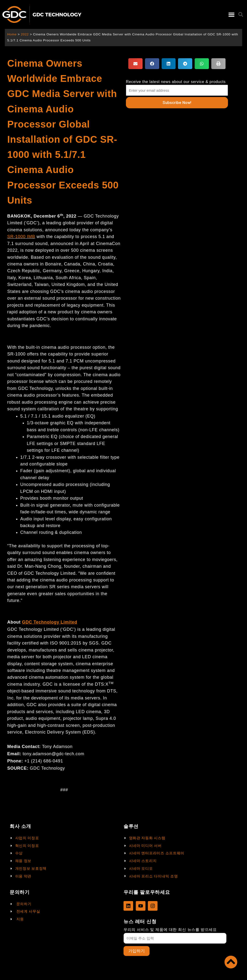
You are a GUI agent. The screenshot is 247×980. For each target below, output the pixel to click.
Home (12, 34)
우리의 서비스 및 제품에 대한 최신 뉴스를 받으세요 (170, 930)
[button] (231, 15)
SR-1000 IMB (21, 237)
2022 (25, 34)
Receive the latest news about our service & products (176, 82)
